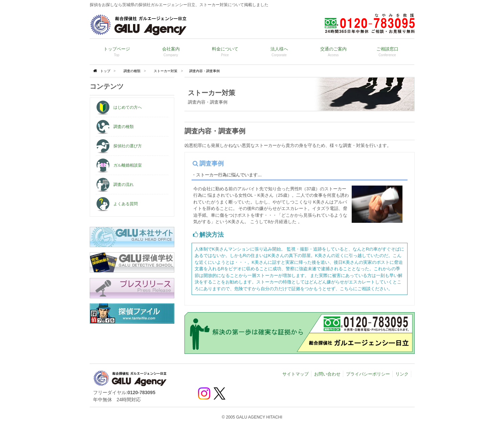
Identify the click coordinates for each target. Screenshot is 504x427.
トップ (105, 71)
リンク (402, 374)
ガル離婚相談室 (119, 165)
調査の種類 (132, 71)
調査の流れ (115, 185)
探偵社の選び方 (119, 146)
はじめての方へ (119, 107)
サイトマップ (295, 374)
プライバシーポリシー (368, 374)
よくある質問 (117, 204)
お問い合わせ (327, 374)
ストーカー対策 (166, 71)
